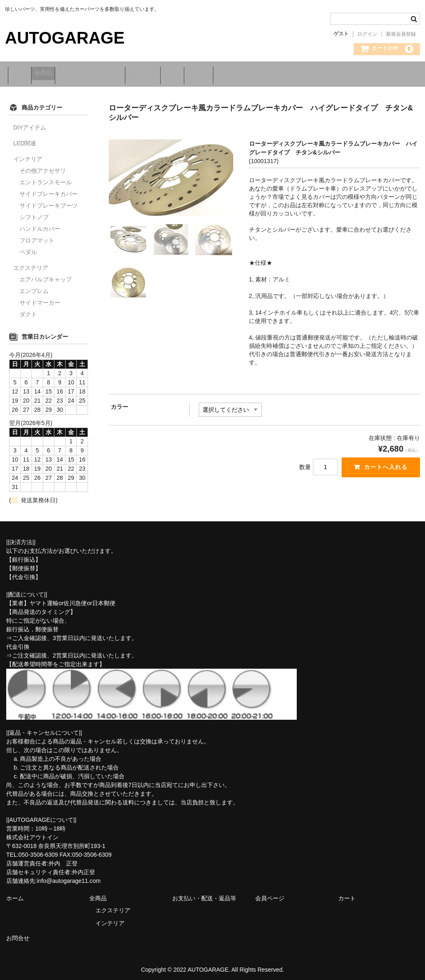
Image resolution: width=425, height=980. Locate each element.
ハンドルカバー (40, 224)
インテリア (28, 154)
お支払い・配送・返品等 (115, 73)
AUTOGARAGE (65, 38)
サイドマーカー (40, 298)
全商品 (57, 73)
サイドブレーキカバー (49, 189)
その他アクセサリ (43, 166)
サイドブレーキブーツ (49, 201)
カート (218, 73)
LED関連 (25, 139)
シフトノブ (34, 213)
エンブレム (34, 286)
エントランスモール (46, 178)
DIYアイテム (30, 123)
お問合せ (256, 73)
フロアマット (37, 236)
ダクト (28, 310)
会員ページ (178, 73)
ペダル (28, 247)
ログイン (367, 34)
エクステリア (31, 263)
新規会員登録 (401, 34)
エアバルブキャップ (46, 275)
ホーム (22, 73)
